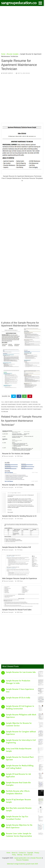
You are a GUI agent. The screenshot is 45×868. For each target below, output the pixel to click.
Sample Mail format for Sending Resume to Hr (19, 516)
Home (8, 853)
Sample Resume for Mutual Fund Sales (17, 610)
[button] (40, 3)
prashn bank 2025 (32, 864)
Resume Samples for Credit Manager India (18, 485)
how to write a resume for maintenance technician (21, 402)
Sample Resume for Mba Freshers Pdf (16, 547)
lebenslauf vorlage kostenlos (16, 864)
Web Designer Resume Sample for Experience (20, 578)
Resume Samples (8, 73)
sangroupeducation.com (20, 3)
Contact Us (22, 853)
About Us (14, 853)
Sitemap (20, 855)
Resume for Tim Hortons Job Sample (16, 454)
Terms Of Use (28, 855)
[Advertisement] (22, 30)
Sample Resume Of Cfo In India (18, 698)
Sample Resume (36, 858)
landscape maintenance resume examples (14, 404)
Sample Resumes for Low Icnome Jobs (21, 672)
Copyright (30, 853)
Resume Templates (22, 860)
